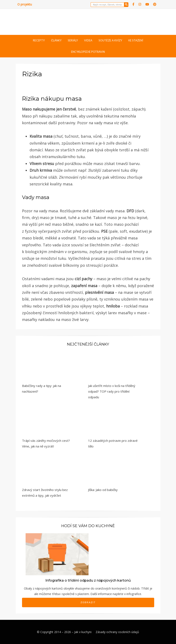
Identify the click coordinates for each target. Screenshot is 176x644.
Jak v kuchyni (83, 632)
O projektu (25, 4)
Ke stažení (136, 40)
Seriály (73, 40)
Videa (88, 40)
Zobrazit (88, 602)
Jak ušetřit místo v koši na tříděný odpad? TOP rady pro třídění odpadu (112, 391)
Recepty (39, 40)
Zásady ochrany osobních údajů (117, 632)
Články (56, 40)
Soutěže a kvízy (110, 40)
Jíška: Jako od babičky (103, 490)
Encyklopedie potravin (88, 52)
